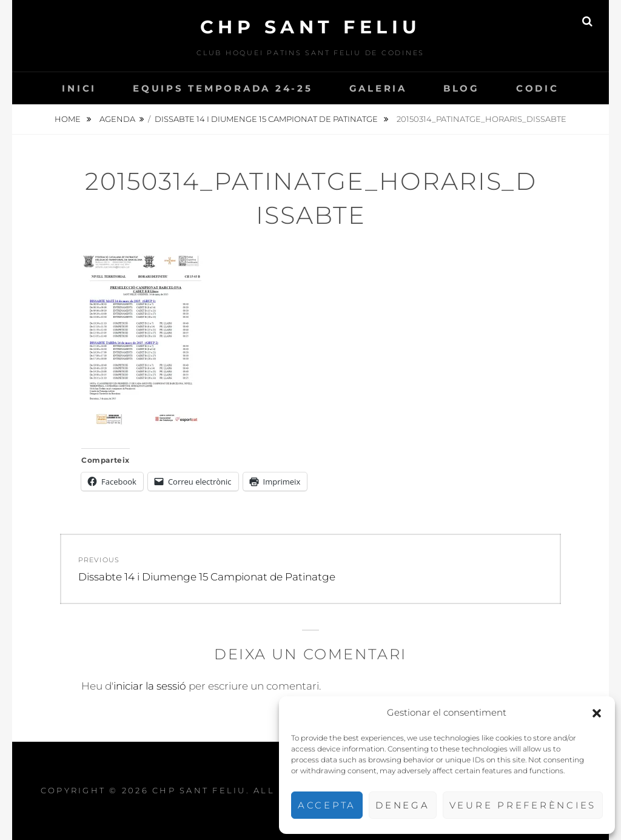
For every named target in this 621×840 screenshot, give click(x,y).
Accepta (327, 805)
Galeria (378, 88)
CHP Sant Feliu (311, 27)
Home (69, 119)
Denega (403, 805)
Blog (462, 88)
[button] (597, 713)
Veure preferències (523, 805)
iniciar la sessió (150, 686)
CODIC (538, 88)
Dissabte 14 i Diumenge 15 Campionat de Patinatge (267, 119)
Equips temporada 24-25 (223, 88)
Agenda (117, 119)
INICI (79, 88)
